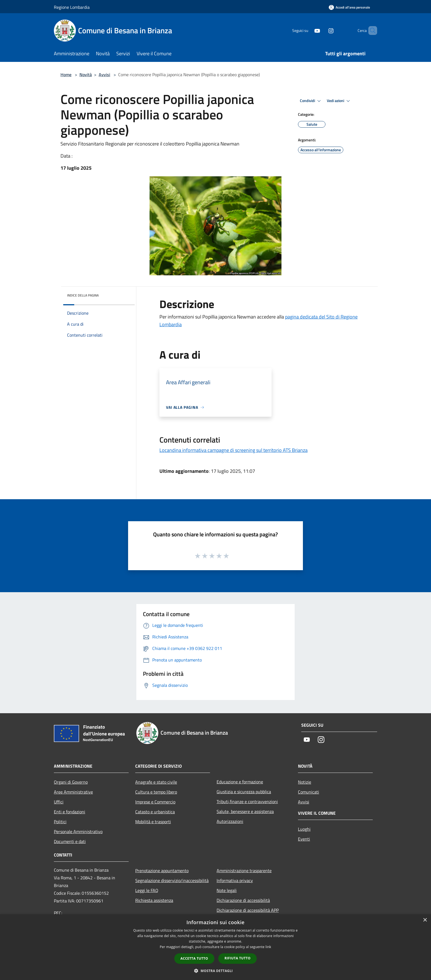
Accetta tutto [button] (194, 958)
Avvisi (104, 75)
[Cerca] (371, 31)
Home (66, 75)
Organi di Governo (71, 782)
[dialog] (215, 947)
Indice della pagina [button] (83, 295)
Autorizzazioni (230, 821)
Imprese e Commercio (155, 802)
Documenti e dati (70, 841)
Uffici (59, 802)
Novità (86, 75)
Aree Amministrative (73, 792)
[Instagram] (322, 30)
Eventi (304, 839)
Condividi (311, 101)
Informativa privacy (235, 880)
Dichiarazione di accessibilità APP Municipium (248, 914)
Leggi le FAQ (147, 890)
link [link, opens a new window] (268, 947)
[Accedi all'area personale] (349, 7)
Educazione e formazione (240, 782)
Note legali (227, 890)
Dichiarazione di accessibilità (243, 900)
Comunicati (309, 792)
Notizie (305, 782)
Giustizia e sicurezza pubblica (244, 792)
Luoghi (304, 829)
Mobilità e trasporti (153, 822)
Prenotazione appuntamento (162, 871)
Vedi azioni (339, 101)
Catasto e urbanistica (155, 812)
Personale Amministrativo (78, 831)
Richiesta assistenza (154, 900)
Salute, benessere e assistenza (245, 811)
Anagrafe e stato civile (156, 782)
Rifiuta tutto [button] (238, 958)
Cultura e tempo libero (156, 792)
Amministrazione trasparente (244, 871)
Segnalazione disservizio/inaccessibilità (172, 880)
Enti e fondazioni (70, 812)
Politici (60, 822)
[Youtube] (308, 30)
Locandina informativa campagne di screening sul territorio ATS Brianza (234, 450)
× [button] (425, 920)
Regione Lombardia (72, 7)
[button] (215, 971)
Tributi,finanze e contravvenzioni (247, 801)
